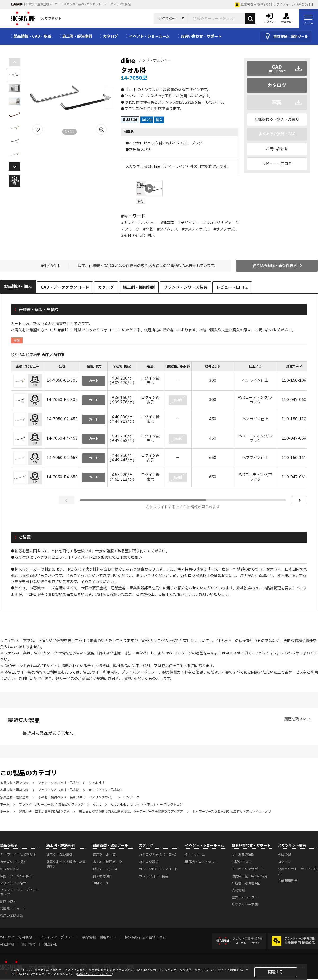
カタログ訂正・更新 (154, 876)
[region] (159, 425)
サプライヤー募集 (245, 905)
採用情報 (29, 945)
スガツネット (36, 19)
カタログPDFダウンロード (158, 869)
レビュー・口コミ (277, 164)
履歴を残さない (297, 719)
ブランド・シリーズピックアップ (19, 893)
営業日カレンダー (245, 897)
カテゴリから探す (13, 862)
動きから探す (10, 869)
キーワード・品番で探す (18, 855)
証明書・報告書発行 (246, 883)
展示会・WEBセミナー (202, 862)
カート (94, 381)
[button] (109, 98)
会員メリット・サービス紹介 (298, 871)
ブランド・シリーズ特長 (185, 288)
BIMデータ (101, 883)
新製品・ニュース (13, 909)
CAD (277, 69)
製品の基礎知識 (12, 916)
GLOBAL (50, 945)
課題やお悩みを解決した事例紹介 (66, 864)
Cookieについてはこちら (94, 974)
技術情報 (238, 890)
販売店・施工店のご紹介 (250, 876)
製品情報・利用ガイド (99, 937)
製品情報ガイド (175, 672)
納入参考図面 (103, 876)
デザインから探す (13, 883)
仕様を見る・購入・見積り (277, 119)
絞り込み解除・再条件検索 (275, 266)
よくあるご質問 (243, 855)
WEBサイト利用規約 (100, 672)
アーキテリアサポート (248, 869)
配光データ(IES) (105, 869)
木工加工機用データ (107, 862)
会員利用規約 (288, 881)
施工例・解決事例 (59, 855)
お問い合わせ (277, 149)
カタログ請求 (149, 862)
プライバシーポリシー (140, 672)
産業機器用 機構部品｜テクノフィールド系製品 (271, 4)
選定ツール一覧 (104, 855)
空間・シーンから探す (16, 876)
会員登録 (284, 855)
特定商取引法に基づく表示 (145, 937)
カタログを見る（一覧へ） (158, 855)
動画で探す (8, 902)
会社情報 (7, 945)
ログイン (284, 862)
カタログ (277, 86)
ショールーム (195, 855)
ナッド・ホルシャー (155, 60)
